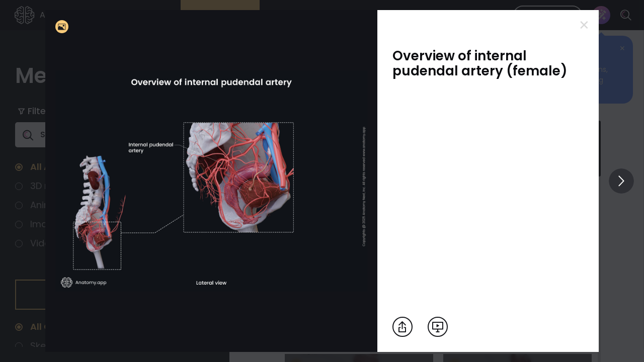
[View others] (621, 181)
